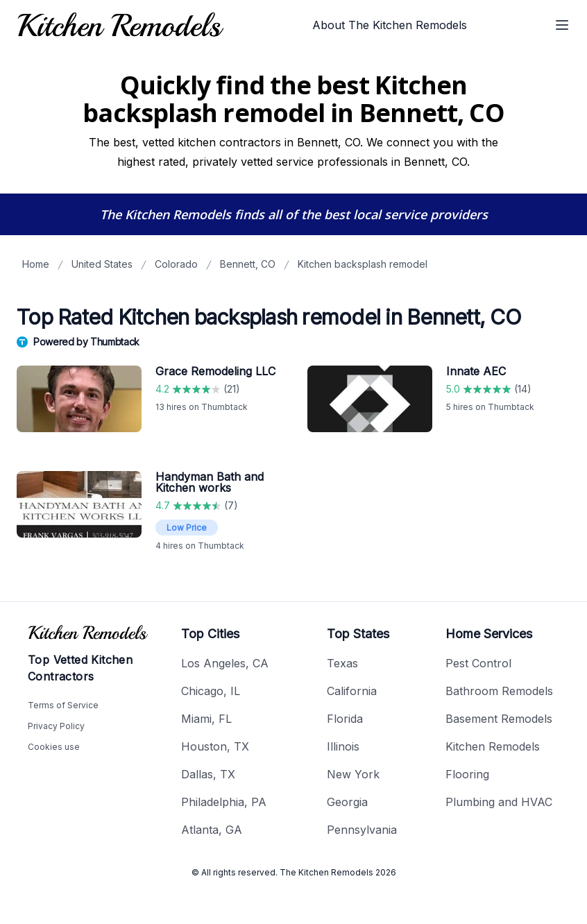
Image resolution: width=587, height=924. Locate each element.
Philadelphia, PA (224, 802)
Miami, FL (206, 719)
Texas (342, 663)
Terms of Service (63, 705)
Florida (345, 719)
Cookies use (54, 747)
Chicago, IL (211, 691)
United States (102, 264)
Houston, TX (215, 746)
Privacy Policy (56, 726)
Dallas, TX (208, 774)
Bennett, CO (248, 264)
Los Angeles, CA (225, 663)
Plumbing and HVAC (499, 802)
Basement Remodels (499, 719)
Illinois (343, 746)
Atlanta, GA (212, 830)
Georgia (347, 802)
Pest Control (478, 663)
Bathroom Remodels (499, 691)
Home (36, 264)
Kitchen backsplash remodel (363, 264)
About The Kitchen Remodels (390, 25)
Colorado (176, 264)
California (352, 691)
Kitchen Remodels (493, 746)
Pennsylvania (362, 830)
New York (353, 774)
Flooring (467, 774)
